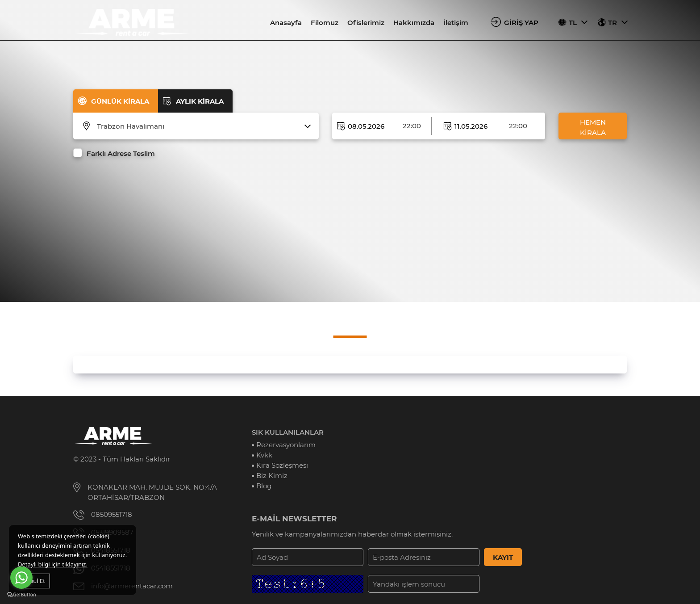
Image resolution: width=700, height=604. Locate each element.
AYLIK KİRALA (200, 101)
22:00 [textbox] (412, 126)
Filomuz (325, 23)
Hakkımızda (414, 23)
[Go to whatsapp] (21, 578)
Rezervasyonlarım (286, 445)
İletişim (456, 23)
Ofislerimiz (366, 23)
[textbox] (202, 126)
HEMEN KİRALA (593, 127)
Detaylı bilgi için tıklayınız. (53, 564)
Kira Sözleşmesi (282, 465)
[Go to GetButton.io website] (21, 595)
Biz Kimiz (272, 476)
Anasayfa (286, 23)
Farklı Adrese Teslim (121, 153)
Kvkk (264, 455)
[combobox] (202, 126)
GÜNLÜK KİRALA (120, 101)
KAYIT (503, 557)
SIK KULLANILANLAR (288, 432)
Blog (264, 486)
